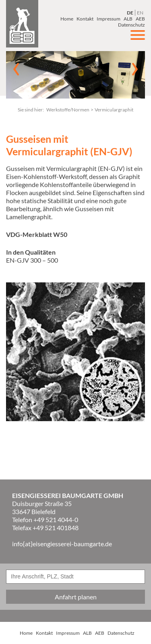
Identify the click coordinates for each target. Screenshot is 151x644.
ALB (128, 19)
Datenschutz (121, 633)
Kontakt (85, 19)
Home (67, 19)
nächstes (135, 69)
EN (140, 13)
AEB (140, 19)
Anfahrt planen (76, 597)
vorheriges (16, 69)
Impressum (109, 19)
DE (130, 13)
